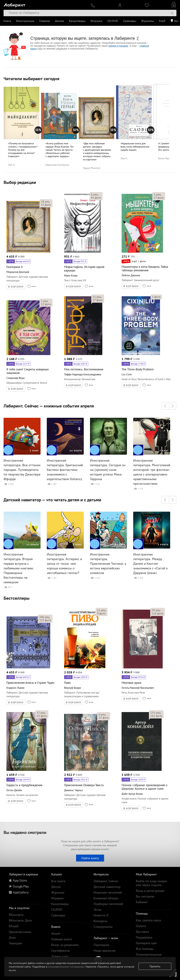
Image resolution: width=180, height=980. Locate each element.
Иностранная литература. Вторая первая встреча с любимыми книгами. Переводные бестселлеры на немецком (19, 568)
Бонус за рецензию (65, 945)
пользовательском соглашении (66, 967)
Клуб (162, 21)
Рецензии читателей (108, 892)
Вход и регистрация (150, 891)
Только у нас (60, 956)
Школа (60, 21)
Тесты (97, 910)
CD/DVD (113, 21)
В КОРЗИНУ (16, 287)
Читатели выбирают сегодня (31, 79)
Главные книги (62, 939)
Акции (56, 933)
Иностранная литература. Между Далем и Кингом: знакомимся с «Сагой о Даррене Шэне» (150, 564)
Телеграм (15, 943)
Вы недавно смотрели (25, 832)
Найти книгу (90, 858)
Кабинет (142, 902)
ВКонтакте (16, 915)
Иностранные (25, 21)
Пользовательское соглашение (149, 956)
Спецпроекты (103, 927)
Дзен (12, 938)
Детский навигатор (107, 887)
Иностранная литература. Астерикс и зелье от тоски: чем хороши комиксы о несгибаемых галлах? (64, 564)
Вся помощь (145, 949)
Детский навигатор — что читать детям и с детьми (52, 500)
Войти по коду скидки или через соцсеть (152, 883)
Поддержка (144, 937)
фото (46, 205)
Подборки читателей (108, 904)
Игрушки (97, 21)
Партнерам (101, 945)
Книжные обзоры (106, 898)
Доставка (142, 932)
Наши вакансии (105, 951)
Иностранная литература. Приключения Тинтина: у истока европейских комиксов (108, 564)
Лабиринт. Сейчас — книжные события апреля (49, 406)
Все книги (58, 881)
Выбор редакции (20, 182)
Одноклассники (20, 932)
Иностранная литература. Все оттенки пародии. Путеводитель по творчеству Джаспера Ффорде (22, 470)
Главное (45, 21)
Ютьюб (14, 926)
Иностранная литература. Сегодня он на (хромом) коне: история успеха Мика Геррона (108, 470)
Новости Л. (101, 915)
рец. (45, 201)
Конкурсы (100, 921)
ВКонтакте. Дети (20, 920)
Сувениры (130, 21)
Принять (155, 966)
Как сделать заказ (148, 920)
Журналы (148, 21)
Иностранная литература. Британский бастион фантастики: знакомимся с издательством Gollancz (65, 470)
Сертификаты (61, 951)
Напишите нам (146, 943)
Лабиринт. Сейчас (106, 881)
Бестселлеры (17, 598)
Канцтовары (78, 21)
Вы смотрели (145, 896)
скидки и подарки (118, 46)
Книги (7, 21)
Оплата (141, 926)
